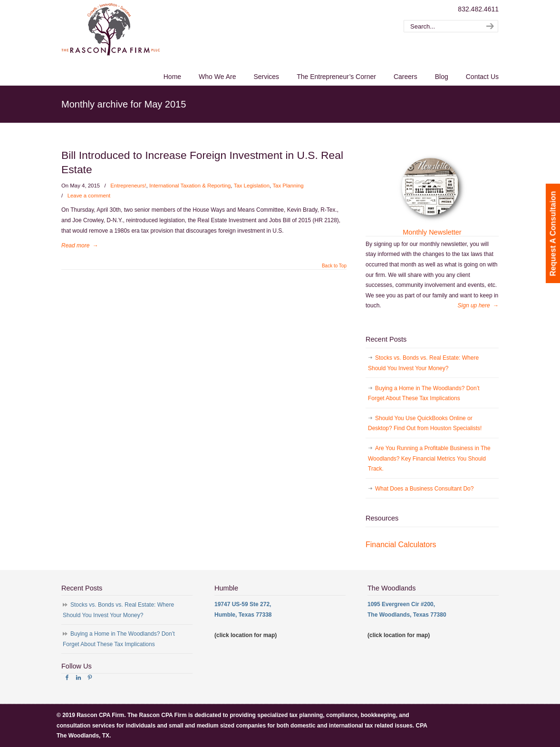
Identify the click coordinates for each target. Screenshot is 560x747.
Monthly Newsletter (432, 232)
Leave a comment (89, 196)
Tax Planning (288, 186)
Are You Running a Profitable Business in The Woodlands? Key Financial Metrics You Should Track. (429, 458)
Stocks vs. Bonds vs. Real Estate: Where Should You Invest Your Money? (423, 363)
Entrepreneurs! (128, 186)
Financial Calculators (401, 545)
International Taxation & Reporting (190, 186)
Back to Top (334, 266)
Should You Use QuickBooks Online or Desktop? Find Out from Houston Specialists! (425, 423)
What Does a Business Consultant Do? (424, 489)
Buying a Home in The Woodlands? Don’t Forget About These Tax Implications (424, 393)
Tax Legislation (252, 186)
